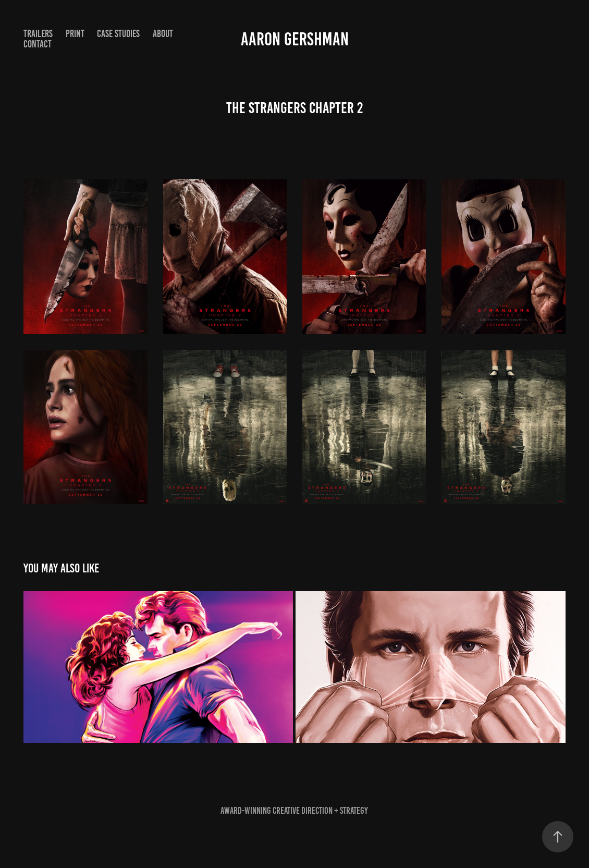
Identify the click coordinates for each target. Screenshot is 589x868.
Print (75, 34)
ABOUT (163, 34)
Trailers (38, 34)
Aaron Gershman (295, 39)
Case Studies (118, 34)
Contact (38, 44)
